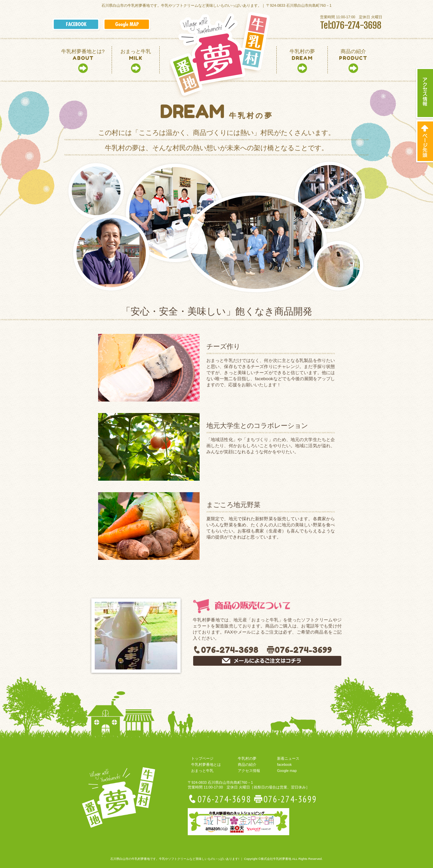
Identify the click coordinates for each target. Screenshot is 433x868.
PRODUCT (353, 55)
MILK (136, 55)
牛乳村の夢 (247, 758)
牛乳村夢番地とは (206, 764)
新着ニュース (288, 758)
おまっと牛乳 (202, 771)
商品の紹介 (247, 764)
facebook (284, 764)
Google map (287, 771)
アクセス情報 (249, 771)
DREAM (302, 55)
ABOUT (83, 55)
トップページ (202, 758)
